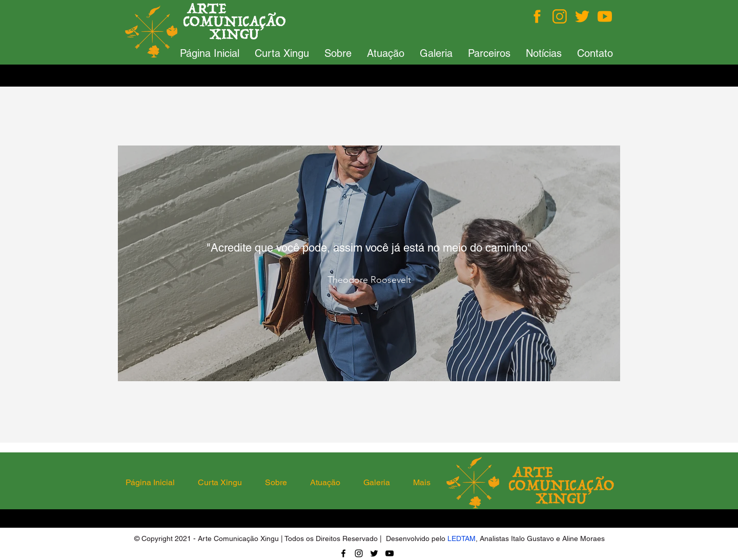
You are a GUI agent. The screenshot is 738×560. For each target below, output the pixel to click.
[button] (282, 54)
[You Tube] (605, 16)
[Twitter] (582, 16)
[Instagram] (560, 16)
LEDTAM (462, 538)
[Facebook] (537, 16)
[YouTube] (389, 553)
